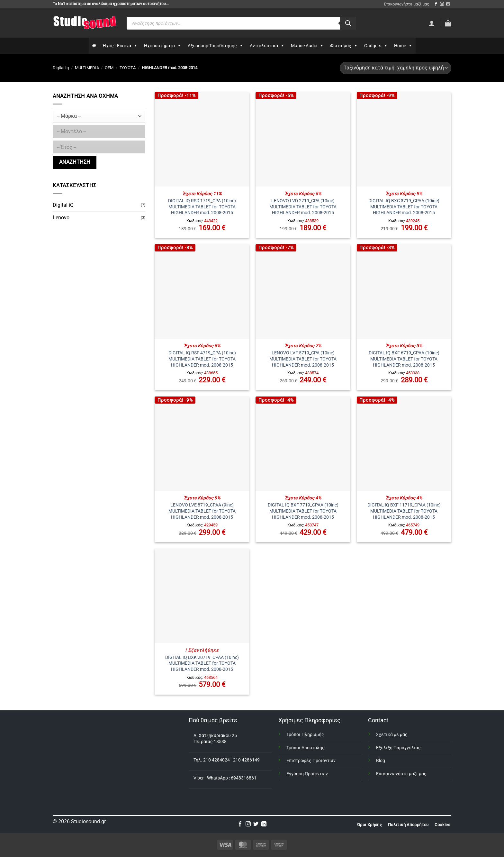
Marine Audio (307, 46)
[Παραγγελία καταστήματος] (396, 68)
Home (403, 46)
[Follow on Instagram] (442, 4)
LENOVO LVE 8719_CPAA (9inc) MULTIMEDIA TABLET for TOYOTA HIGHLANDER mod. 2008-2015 (202, 511)
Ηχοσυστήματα (163, 46)
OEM (109, 68)
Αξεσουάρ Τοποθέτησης (216, 46)
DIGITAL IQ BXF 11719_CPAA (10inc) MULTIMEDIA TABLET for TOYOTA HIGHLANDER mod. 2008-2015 (404, 511)
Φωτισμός (344, 46)
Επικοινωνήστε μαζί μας (407, 4)
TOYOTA (128, 68)
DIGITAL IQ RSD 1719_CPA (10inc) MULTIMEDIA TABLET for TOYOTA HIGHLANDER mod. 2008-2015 (202, 207)
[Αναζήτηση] (348, 23)
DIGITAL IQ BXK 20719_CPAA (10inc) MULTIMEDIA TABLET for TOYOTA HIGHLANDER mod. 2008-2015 (202, 663)
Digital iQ (63, 205)
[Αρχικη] (94, 46)
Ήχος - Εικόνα (120, 46)
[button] (448, 23)
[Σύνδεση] (432, 23)
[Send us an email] (448, 4)
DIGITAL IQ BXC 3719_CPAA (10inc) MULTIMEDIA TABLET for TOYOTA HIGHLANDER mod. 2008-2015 (404, 207)
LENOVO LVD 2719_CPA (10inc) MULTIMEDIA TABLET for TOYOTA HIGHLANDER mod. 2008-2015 (303, 207)
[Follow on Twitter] (256, 824)
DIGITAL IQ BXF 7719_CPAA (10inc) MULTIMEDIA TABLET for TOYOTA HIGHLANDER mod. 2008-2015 (303, 511)
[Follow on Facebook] (436, 4)
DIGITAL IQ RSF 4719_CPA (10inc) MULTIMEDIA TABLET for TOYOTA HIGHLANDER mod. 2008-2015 (202, 359)
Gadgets (376, 46)
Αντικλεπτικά (267, 46)
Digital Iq (61, 68)
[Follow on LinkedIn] (264, 824)
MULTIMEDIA (87, 68)
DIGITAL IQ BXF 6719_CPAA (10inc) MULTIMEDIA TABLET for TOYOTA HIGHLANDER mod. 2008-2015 (404, 359)
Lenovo (61, 218)
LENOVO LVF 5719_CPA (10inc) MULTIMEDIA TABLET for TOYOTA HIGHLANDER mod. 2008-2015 (303, 359)
